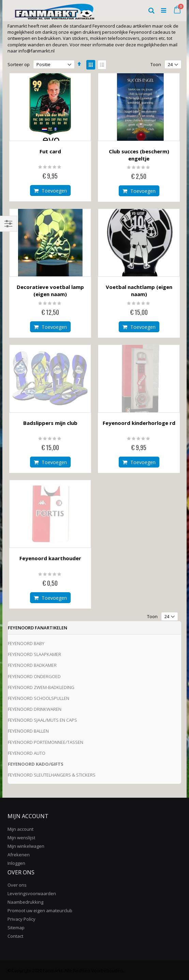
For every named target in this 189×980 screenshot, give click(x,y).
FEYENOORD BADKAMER (32, 665)
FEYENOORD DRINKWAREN (35, 709)
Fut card (50, 151)
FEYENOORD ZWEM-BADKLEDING (41, 687)
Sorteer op (19, 64)
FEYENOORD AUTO (27, 753)
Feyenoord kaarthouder (50, 558)
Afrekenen (19, 855)
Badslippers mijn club (50, 423)
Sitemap (16, 928)
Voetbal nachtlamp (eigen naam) (139, 290)
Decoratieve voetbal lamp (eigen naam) (50, 290)
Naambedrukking (25, 902)
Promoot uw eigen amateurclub (40, 910)
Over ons (17, 885)
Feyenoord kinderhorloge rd (139, 423)
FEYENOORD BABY (26, 643)
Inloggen (16, 863)
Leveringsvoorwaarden (32, 893)
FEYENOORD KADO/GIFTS (36, 764)
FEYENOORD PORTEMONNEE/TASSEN (46, 742)
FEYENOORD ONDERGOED (34, 676)
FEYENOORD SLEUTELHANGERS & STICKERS (52, 775)
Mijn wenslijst (21, 838)
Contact (15, 936)
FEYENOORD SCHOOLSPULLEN (39, 698)
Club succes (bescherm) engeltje (139, 155)
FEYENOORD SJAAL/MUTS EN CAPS (42, 720)
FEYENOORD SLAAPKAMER (34, 654)
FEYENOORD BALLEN (28, 731)
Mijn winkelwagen (26, 846)
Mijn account (20, 829)
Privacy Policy (21, 919)
